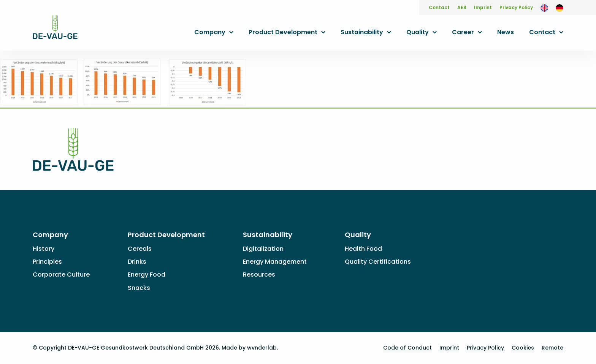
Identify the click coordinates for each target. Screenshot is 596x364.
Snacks (139, 288)
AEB (462, 7)
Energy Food (147, 275)
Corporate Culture (61, 275)
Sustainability (362, 32)
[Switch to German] (560, 8)
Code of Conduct (407, 348)
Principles (47, 262)
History (44, 249)
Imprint (483, 7)
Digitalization (263, 249)
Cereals (140, 249)
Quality (418, 32)
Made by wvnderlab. (250, 348)
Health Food (363, 249)
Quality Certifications (378, 262)
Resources (259, 275)
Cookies (523, 348)
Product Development (283, 32)
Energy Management (275, 262)
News (506, 32)
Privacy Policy (516, 7)
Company (210, 32)
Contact (439, 7)
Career (463, 32)
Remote (552, 348)
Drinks (137, 262)
